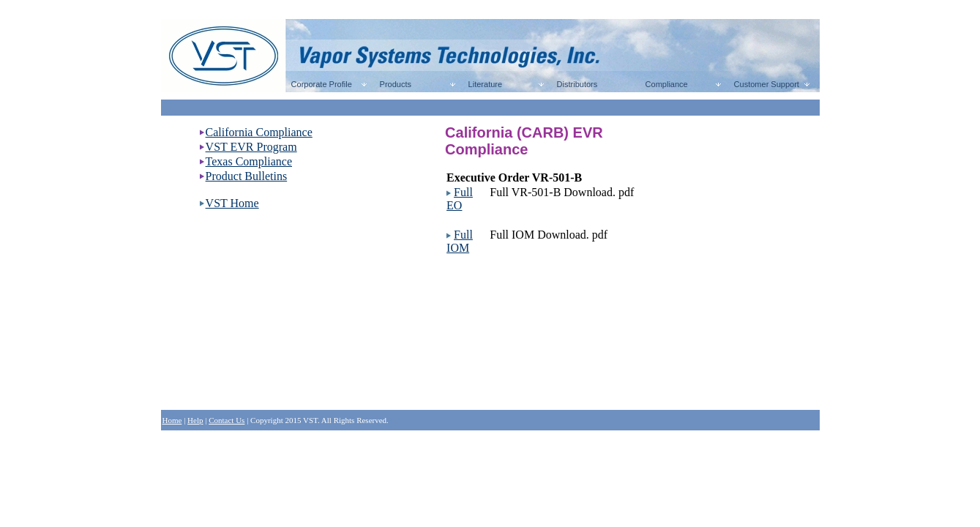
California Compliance (259, 132)
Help (195, 420)
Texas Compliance (249, 161)
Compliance (665, 84)
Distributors (575, 84)
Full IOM (460, 241)
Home (172, 420)
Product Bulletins (247, 176)
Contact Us (227, 420)
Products (394, 84)
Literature (483, 84)
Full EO (460, 199)
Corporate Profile (319, 84)
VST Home (232, 203)
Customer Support (764, 84)
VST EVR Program (251, 147)
